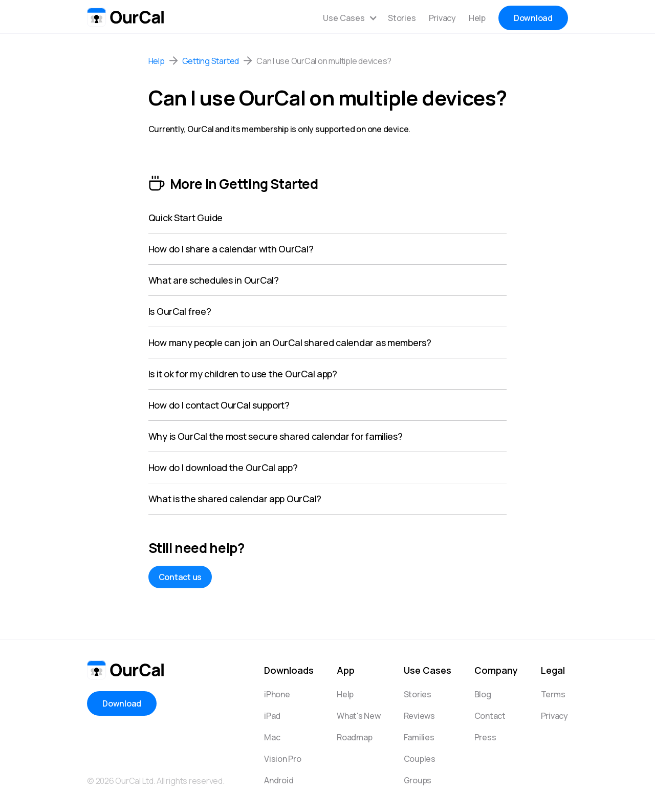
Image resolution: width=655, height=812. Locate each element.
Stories (402, 18)
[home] (125, 15)
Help (477, 18)
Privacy (442, 18)
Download (533, 18)
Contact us (180, 577)
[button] (350, 18)
